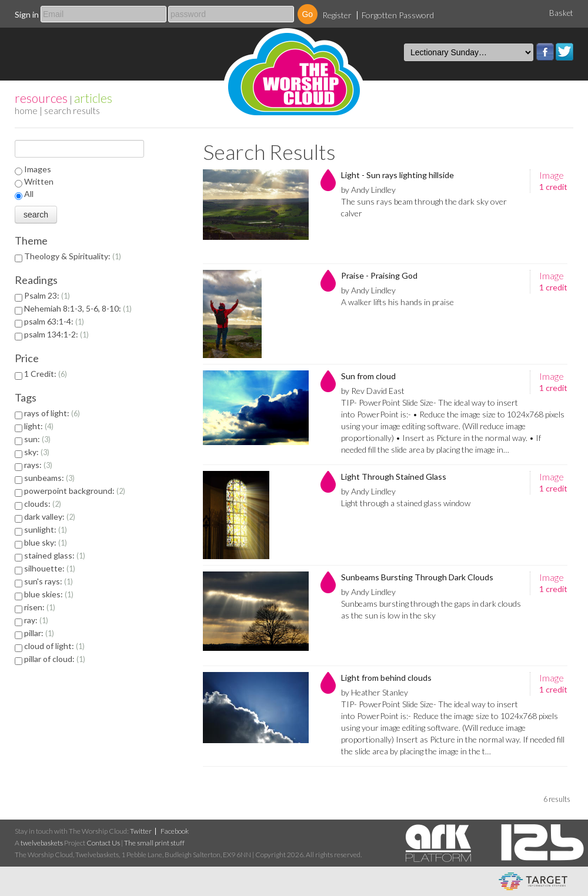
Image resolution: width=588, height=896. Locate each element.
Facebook (545, 52)
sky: (37, 452)
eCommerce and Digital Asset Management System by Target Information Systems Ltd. (533, 881)
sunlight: (46, 529)
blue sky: (46, 542)
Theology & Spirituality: (73, 256)
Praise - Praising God (379, 275)
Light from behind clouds (386, 678)
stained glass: (55, 555)
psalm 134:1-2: (56, 334)
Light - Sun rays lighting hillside (397, 175)
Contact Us (103, 843)
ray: (36, 620)
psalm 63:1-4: (54, 321)
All (29, 194)
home (26, 110)
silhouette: (50, 568)
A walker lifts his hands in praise (397, 302)
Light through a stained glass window (406, 503)
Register (337, 15)
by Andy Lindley (368, 190)
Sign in (27, 14)
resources (41, 98)
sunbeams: (49, 478)
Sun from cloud (368, 376)
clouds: (43, 504)
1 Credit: (46, 374)
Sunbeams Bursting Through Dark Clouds (417, 577)
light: (39, 426)
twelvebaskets (42, 843)
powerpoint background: (75, 491)
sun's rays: (49, 581)
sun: (37, 439)
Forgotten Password (398, 15)
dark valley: (50, 516)
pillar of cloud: (55, 659)
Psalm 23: (47, 295)
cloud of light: (54, 646)
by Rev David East (373, 391)
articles (93, 98)
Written (39, 181)
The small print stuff (154, 843)
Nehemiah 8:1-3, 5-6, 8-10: (78, 308)
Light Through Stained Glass (394, 477)
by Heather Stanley (375, 692)
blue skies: (49, 594)
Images (38, 169)
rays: (38, 465)
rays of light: (52, 413)
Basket (561, 13)
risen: (40, 607)
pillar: (39, 633)
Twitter (564, 52)
